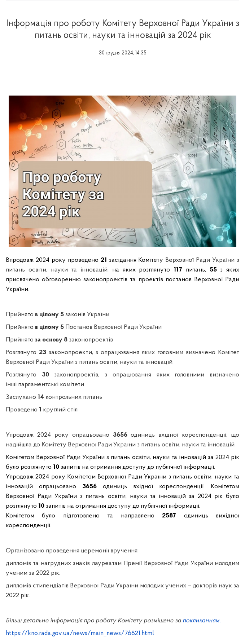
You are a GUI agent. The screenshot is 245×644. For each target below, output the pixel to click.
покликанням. (202, 621)
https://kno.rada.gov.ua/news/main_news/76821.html (80, 633)
